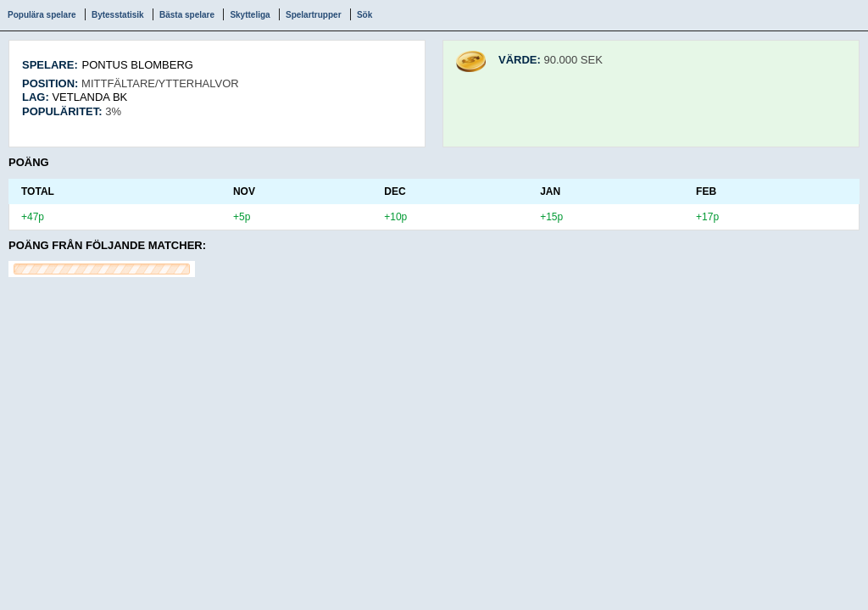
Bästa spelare (187, 15)
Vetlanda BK (89, 97)
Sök (364, 15)
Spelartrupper (314, 15)
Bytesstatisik (118, 15)
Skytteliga (250, 15)
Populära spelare (42, 15)
